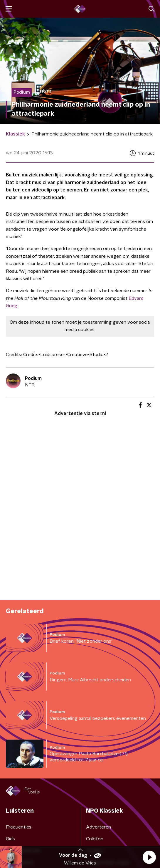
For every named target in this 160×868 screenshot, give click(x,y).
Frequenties (19, 827)
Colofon (95, 839)
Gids (10, 839)
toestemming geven (105, 322)
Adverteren (98, 827)
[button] (149, 857)
